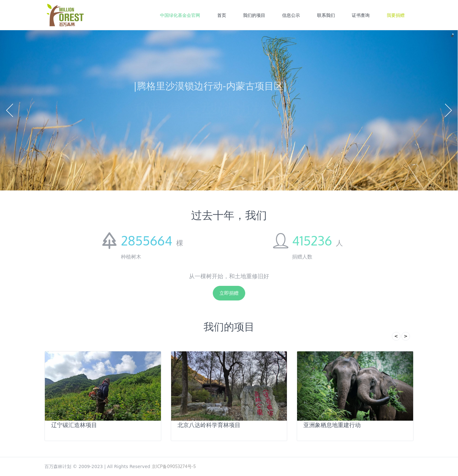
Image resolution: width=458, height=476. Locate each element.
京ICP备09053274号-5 (174, 466)
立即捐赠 (229, 293)
